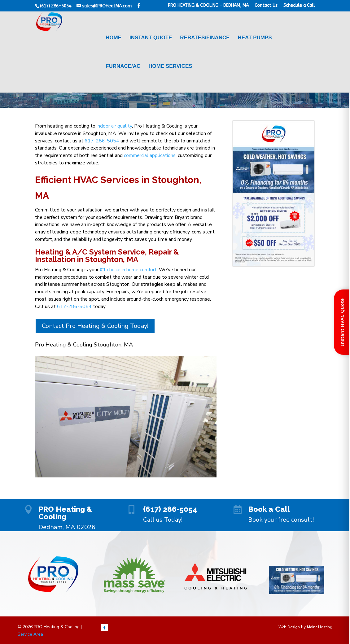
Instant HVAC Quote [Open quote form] (342, 322)
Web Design (289, 627)
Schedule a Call (299, 6)
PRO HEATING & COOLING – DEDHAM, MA (208, 6)
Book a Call (269, 509)
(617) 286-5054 (170, 509)
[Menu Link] (84, 52)
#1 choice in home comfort (128, 270)
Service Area (30, 634)
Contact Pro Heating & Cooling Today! (95, 326)
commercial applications (150, 155)
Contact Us (266, 6)
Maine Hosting (320, 627)
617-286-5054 (102, 141)
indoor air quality (114, 126)
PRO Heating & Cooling (65, 513)
